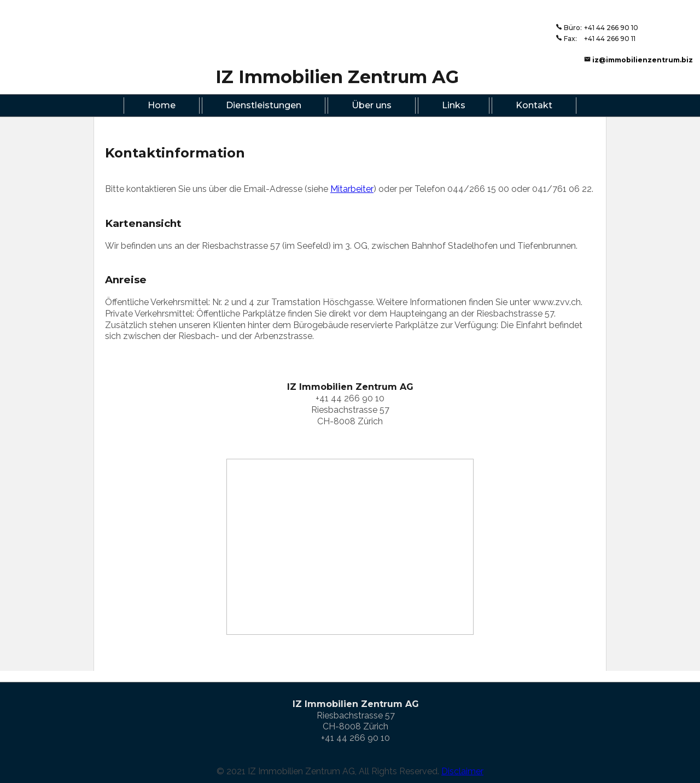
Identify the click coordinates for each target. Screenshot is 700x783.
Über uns (372, 105)
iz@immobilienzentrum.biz (643, 60)
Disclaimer (462, 771)
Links (454, 105)
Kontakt (534, 105)
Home (162, 105)
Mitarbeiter (352, 189)
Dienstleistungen (264, 105)
